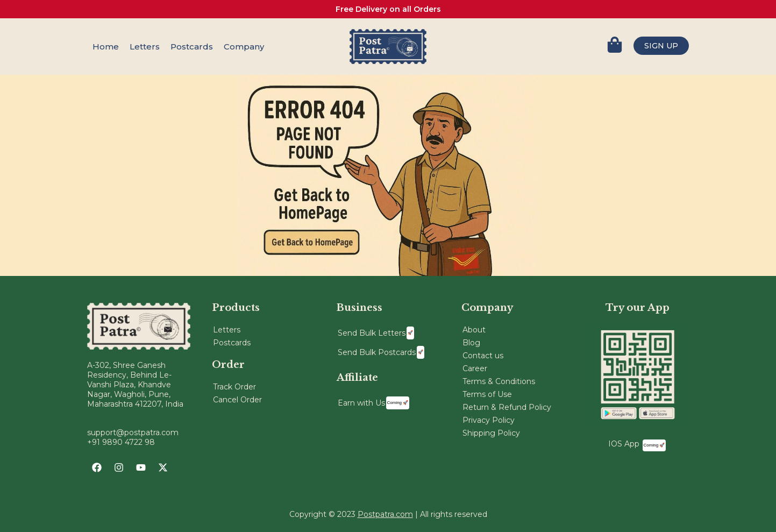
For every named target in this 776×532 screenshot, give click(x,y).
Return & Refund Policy (507, 407)
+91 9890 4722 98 (121, 442)
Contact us (483, 356)
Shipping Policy (491, 433)
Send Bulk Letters (376, 333)
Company (244, 47)
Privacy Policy (489, 420)
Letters (145, 47)
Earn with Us (374, 403)
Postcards (192, 47)
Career (475, 368)
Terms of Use (487, 394)
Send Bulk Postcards (381, 352)
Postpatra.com (385, 514)
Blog (471, 343)
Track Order (234, 387)
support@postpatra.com (133, 432)
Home (106, 47)
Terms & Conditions (499, 381)
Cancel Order (237, 400)
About (474, 330)
